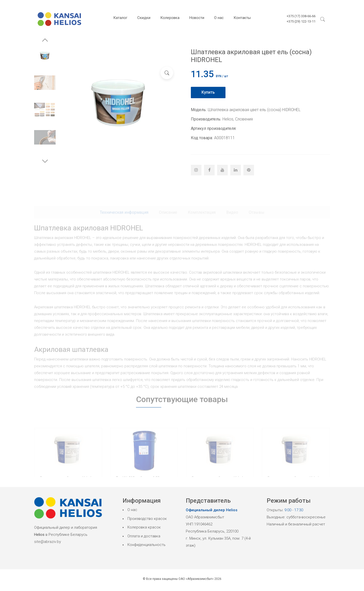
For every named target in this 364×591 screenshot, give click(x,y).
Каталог (120, 18)
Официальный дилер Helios (212, 510)
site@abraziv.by (48, 542)
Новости (197, 18)
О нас (219, 18)
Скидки (144, 18)
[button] (45, 41)
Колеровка (170, 18)
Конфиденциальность (146, 545)
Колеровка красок (144, 527)
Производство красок (147, 519)
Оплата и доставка (144, 536)
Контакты (242, 18)
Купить (208, 92)
